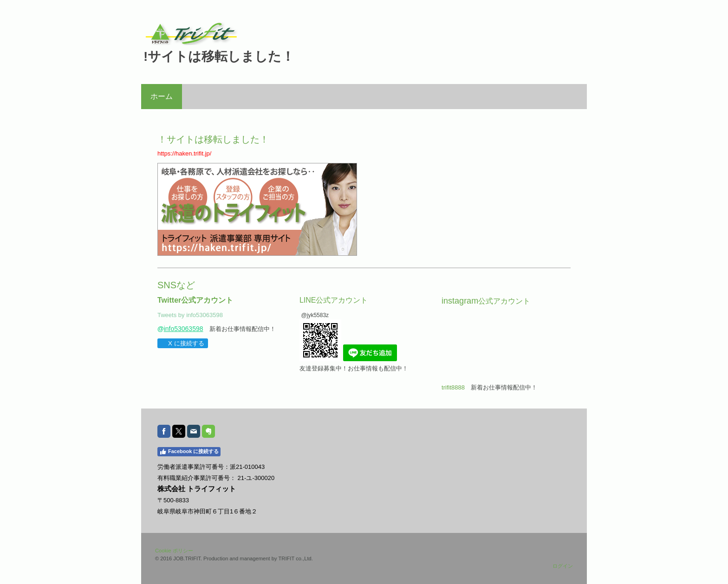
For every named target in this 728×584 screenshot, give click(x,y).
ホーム (162, 96)
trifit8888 (453, 387)
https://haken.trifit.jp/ (184, 153)
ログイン (563, 566)
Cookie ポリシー (174, 551)
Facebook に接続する (189, 452)
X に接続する (182, 343)
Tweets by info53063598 (190, 315)
